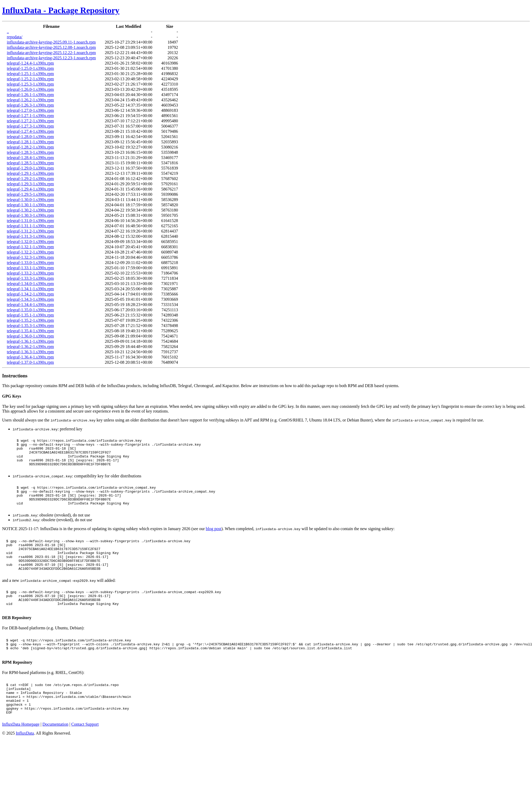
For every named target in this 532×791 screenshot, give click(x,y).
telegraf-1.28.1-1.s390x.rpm (30, 142)
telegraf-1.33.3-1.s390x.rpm (30, 278)
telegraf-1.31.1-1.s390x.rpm (30, 226)
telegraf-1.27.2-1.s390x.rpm (30, 121)
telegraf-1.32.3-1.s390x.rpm (30, 257)
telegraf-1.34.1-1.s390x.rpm (30, 289)
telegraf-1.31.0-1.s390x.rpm (30, 221)
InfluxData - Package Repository (61, 10)
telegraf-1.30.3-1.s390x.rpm (30, 215)
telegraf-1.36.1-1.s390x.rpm (30, 341)
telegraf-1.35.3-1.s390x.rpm (30, 326)
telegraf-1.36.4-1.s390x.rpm (30, 357)
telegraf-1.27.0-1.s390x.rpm (30, 110)
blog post (214, 541)
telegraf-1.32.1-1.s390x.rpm (30, 247)
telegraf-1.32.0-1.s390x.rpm (30, 242)
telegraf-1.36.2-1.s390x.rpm (30, 347)
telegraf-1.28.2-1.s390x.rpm (30, 147)
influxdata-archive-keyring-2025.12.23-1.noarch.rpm (51, 58)
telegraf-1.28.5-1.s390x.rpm (30, 163)
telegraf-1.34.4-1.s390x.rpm (30, 305)
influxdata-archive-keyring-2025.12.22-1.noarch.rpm (51, 53)
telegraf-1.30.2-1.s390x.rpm (30, 210)
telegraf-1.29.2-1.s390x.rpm (30, 179)
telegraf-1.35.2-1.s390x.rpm (30, 320)
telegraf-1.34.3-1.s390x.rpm (30, 299)
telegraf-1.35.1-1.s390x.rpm (30, 315)
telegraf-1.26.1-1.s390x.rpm (30, 95)
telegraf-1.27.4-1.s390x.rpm (30, 131)
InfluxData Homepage (21, 761)
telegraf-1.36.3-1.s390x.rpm (30, 352)
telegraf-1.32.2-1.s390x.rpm (30, 252)
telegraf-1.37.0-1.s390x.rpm (30, 362)
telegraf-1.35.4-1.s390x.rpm (30, 331)
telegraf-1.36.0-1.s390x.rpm (30, 336)
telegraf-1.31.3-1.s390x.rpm (30, 236)
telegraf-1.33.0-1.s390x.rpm (30, 263)
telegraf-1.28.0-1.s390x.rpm (30, 137)
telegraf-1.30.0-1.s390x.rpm (30, 200)
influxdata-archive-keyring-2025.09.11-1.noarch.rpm (51, 42)
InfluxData (25, 770)
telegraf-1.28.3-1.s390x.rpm (30, 152)
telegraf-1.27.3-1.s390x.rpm (30, 126)
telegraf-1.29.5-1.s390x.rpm (30, 194)
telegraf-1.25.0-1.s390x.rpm (30, 68)
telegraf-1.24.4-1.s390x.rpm (30, 63)
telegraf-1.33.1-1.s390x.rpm (30, 268)
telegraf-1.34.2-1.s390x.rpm (30, 294)
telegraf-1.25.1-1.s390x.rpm (30, 74)
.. (8, 32)
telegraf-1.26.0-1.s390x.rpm (30, 89)
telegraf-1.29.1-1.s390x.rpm (30, 173)
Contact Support (85, 761)
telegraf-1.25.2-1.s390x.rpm (30, 79)
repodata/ (15, 37)
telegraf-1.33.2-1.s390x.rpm (30, 273)
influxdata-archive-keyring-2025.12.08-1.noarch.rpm (51, 47)
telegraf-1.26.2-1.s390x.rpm (30, 100)
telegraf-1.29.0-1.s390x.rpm (30, 168)
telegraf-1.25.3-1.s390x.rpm (30, 84)
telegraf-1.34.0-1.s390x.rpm (30, 284)
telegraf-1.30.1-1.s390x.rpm (30, 205)
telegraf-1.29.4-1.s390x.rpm (30, 189)
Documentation (55, 761)
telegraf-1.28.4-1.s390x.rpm (30, 158)
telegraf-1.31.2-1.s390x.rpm (30, 231)
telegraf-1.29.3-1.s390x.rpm (30, 184)
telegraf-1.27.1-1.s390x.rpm (30, 116)
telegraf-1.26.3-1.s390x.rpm (30, 105)
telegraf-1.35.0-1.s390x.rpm (30, 310)
